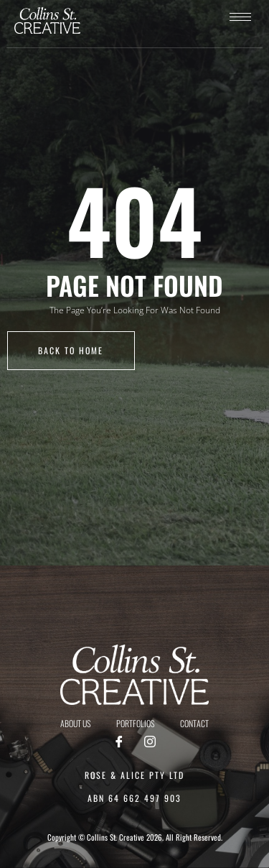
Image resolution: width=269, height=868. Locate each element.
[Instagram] (150, 742)
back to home (71, 350)
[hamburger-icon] (240, 17)
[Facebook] (119, 742)
